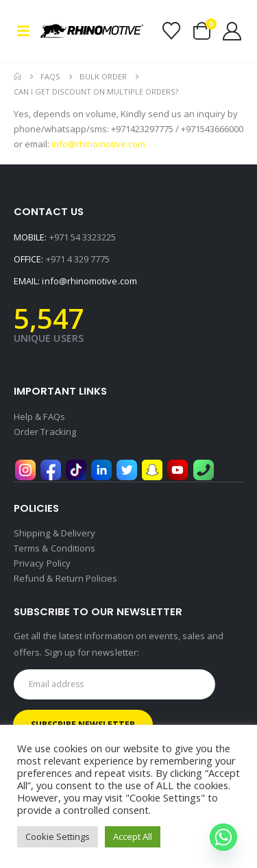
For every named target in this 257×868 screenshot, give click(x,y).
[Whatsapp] (223, 837)
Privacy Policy (42, 563)
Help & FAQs (39, 417)
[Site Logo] (92, 31)
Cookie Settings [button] (58, 836)
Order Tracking (45, 432)
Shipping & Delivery (54, 533)
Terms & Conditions (54, 548)
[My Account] (232, 31)
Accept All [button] (133, 836)
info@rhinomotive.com (89, 281)
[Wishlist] (171, 31)
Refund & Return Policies (66, 578)
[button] (27, 31)
